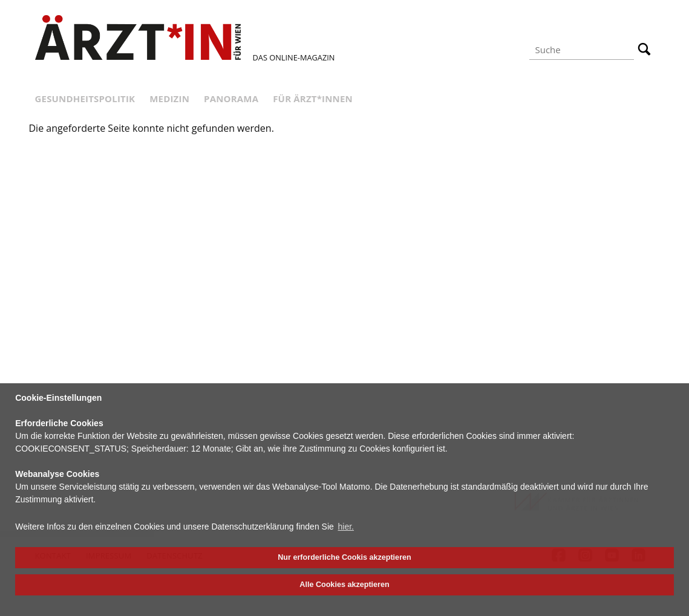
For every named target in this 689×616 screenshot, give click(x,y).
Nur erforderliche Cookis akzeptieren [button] (344, 557)
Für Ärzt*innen (313, 99)
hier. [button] (346, 527)
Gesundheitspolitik (85, 99)
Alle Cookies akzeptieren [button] (344, 585)
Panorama (231, 99)
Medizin (169, 99)
